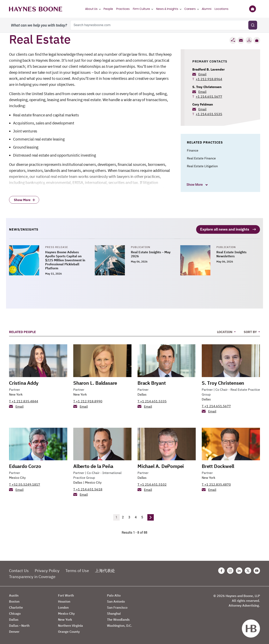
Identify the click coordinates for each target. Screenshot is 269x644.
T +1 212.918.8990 (88, 401)
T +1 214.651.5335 (152, 401)
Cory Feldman (203, 104)
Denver (14, 631)
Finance (193, 150)
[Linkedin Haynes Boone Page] (239, 570)
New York (16, 394)
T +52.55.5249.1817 (25, 484)
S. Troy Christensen (207, 87)
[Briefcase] (252, 9)
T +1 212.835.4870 (216, 484)
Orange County (69, 631)
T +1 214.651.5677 (216, 405)
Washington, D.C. (120, 625)
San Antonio (116, 601)
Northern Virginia (70, 625)
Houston (64, 601)
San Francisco (117, 607)
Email (202, 74)
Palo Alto (114, 595)
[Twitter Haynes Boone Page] (248, 570)
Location (225, 331)
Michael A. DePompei (161, 466)
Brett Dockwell (218, 466)
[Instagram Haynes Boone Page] (230, 570)
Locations (222, 9)
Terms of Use (77, 570)
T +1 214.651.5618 (88, 489)
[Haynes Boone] (36, 9)
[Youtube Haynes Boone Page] (257, 570)
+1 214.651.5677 (209, 96)
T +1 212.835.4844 (24, 401)
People (108, 9)
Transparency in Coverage (32, 576)
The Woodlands (118, 619)
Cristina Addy (24, 382)
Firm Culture (141, 9)
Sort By (251, 331)
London (63, 607)
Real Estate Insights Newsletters (231, 254)
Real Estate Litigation (202, 166)
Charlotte (16, 607)
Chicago (15, 613)
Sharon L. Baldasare (95, 382)
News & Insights (167, 9)
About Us (91, 9)
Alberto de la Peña (93, 466)
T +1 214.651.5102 (152, 484)
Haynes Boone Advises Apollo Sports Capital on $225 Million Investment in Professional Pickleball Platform (65, 260)
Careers (190, 9)
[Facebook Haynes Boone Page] (221, 570)
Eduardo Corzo (25, 466)
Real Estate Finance (201, 158)
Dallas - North (19, 625)
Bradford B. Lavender (208, 69)
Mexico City (17, 477)
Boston (14, 601)
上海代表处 (105, 570)
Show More (195, 185)
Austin (14, 595)
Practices (123, 9)
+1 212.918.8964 (209, 79)
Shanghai (114, 613)
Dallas (142, 394)
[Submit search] (253, 25)
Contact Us (19, 570)
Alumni (207, 9)
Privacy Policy (47, 570)
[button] (257, 40)
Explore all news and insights (225, 229)
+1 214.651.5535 (209, 114)
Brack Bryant (152, 382)
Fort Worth (66, 595)
